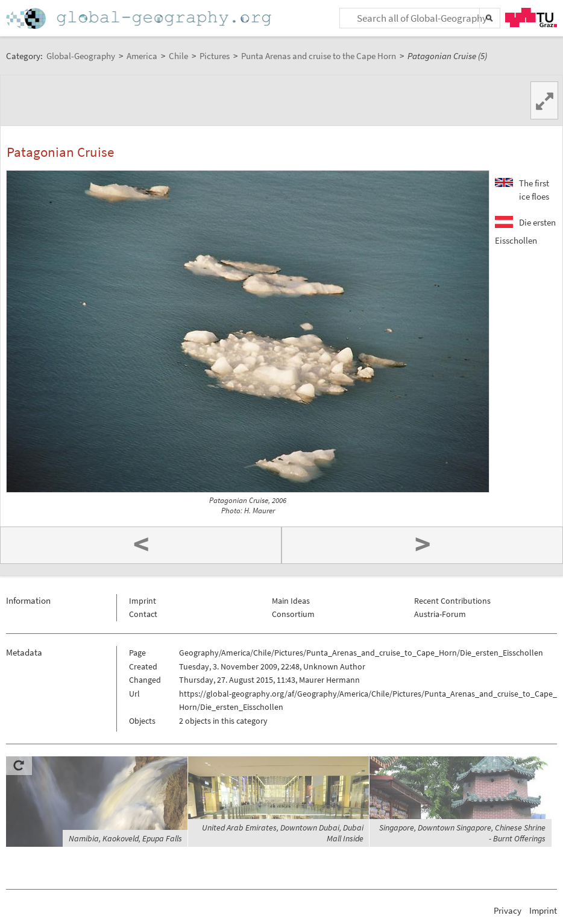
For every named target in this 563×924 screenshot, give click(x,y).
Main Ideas (291, 601)
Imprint (143, 601)
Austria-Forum (440, 614)
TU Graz (531, 17)
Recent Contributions (452, 601)
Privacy (508, 910)
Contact (143, 614)
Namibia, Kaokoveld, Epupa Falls (125, 838)
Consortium (293, 614)
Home (140, 18)
